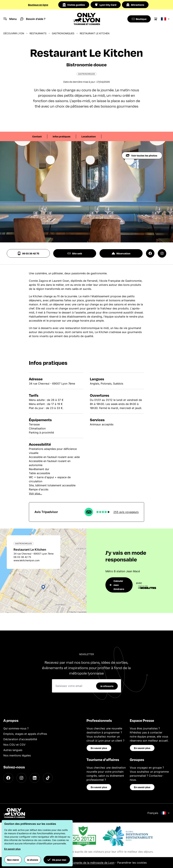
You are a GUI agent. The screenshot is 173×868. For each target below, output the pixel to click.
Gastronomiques (63, 33)
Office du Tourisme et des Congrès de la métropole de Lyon (76, 863)
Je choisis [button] (33, 860)
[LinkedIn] (35, 778)
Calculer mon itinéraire (117, 585)
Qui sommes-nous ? (16, 728)
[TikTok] (48, 778)
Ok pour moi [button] (57, 860)
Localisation (89, 136)
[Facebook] (8, 778)
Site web (75, 253)
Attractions (135, 5)
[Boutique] (138, 19)
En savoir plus (99, 748)
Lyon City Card (106, 5)
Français (159, 813)
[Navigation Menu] (10, 19)
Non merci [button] (13, 860)
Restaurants (38, 33)
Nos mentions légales (17, 755)
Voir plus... (35, 493)
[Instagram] (21, 778)
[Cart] (156, 19)
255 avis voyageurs (126, 512)
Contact (37, 136)
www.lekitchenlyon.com (27, 560)
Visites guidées (74, 5)
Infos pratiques (62, 136)
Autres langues (13, 750)
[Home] (86, 19)
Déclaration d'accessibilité (20, 739)
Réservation (121, 253)
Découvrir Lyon (14, 33)
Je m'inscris (107, 686)
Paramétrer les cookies (132, 863)
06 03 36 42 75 (28, 253)
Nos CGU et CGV (14, 745)
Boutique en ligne (38, 5)
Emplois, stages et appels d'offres (25, 734)
